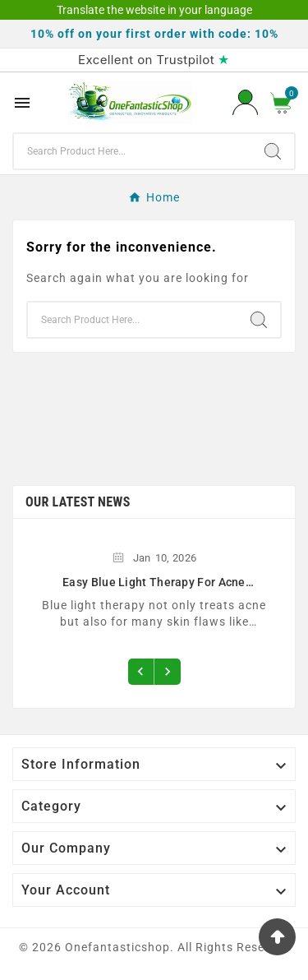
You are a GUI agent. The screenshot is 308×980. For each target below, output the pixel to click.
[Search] (133, 151)
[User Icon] (245, 102)
